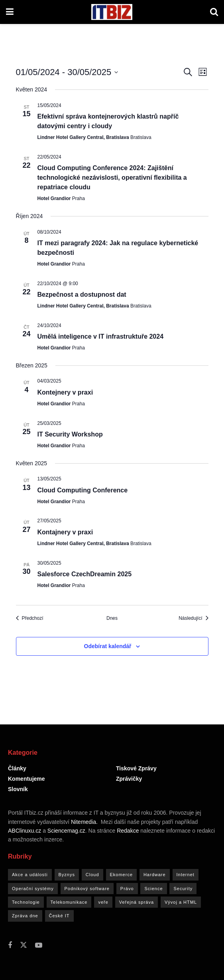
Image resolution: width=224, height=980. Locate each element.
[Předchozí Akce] (30, 618)
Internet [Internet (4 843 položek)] (186, 875)
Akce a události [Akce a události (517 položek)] (30, 875)
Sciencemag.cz (66, 831)
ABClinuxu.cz (25, 831)
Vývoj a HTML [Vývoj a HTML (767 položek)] (181, 902)
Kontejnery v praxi (65, 392)
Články (17, 768)
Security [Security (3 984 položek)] (183, 889)
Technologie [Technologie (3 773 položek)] (26, 902)
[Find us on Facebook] (10, 945)
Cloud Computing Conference (83, 490)
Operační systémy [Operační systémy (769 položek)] (33, 889)
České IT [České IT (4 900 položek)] (59, 916)
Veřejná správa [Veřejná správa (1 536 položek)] (137, 902)
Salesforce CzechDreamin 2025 (85, 574)
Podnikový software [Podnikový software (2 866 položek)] (87, 889)
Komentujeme (27, 779)
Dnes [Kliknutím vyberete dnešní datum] (112, 618)
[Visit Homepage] (112, 12)
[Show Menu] (10, 12)
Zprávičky (129, 779)
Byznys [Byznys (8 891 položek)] (67, 875)
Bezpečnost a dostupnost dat (82, 295)
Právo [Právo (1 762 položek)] (127, 889)
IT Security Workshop (70, 434)
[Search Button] (214, 12)
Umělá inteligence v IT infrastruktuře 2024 (101, 336)
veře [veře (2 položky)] (103, 902)
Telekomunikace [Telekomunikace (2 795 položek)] (69, 902)
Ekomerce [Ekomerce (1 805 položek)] (122, 875)
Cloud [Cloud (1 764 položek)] (92, 875)
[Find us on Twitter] (24, 945)
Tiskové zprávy (136, 768)
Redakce (128, 831)
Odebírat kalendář (108, 646)
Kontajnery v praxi (65, 532)
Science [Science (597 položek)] (153, 889)
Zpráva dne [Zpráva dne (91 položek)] (25, 916)
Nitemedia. (84, 822)
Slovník (18, 789)
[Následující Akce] (193, 618)
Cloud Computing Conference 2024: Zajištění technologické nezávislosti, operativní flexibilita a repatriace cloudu (112, 178)
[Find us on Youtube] (39, 945)
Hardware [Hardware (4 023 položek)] (155, 875)
